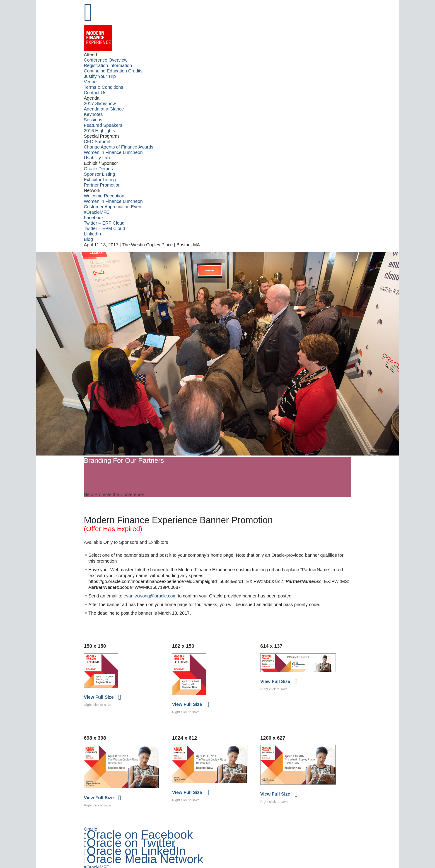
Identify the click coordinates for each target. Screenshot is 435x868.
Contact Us (95, 93)
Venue (90, 82)
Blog (88, 239)
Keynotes (93, 114)
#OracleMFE (97, 212)
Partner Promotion (102, 185)
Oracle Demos (98, 169)
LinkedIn (92, 234)
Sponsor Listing (99, 174)
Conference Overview (106, 60)
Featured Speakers (103, 125)
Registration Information (108, 65)
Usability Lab (97, 158)
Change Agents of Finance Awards (119, 147)
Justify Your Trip (100, 76)
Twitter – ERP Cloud (104, 223)
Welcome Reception (104, 196)
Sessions (93, 120)
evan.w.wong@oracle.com (150, 599)
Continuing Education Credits (113, 71)
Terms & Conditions (103, 87)
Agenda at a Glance (104, 109)
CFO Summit (97, 141)
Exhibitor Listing (100, 180)
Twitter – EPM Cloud (104, 228)
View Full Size (99, 700)
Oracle (91, 834)
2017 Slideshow (100, 103)
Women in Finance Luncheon (113, 152)
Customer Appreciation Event (113, 207)
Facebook (94, 218)
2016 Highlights (99, 131)
